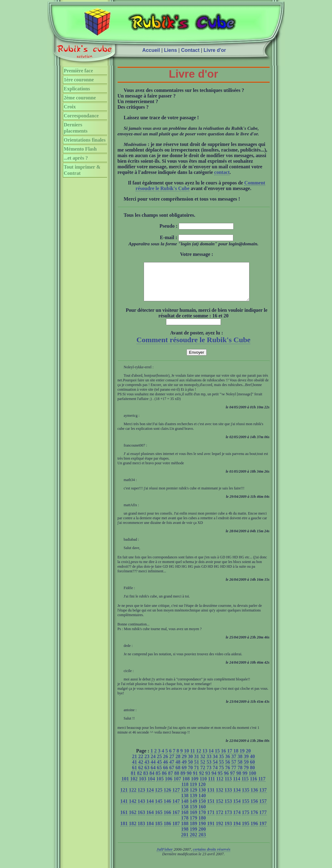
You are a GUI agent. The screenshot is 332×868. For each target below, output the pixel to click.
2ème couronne (80, 98)
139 (194, 803)
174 (237, 820)
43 (147, 769)
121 (124, 797)
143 (141, 809)
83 (146, 781)
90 (189, 781)
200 (202, 836)
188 (185, 831)
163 (141, 820)
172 (220, 820)
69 (184, 775)
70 (191, 775)
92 (202, 781)
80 (253, 775)
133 (228, 797)
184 (150, 831)
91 (195, 781)
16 (223, 758)
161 (124, 820)
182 (133, 831)
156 (254, 809)
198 (185, 836)
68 (178, 775)
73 (209, 775)
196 (254, 831)
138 (185, 803)
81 (133, 781)
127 (176, 797)
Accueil (151, 50)
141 (124, 809)
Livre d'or (215, 50)
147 (176, 809)
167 (176, 820)
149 (194, 809)
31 (197, 764)
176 (254, 820)
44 (153, 769)
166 (168, 820)
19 (242, 758)
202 (194, 842)
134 (237, 797)
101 (125, 786)
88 (177, 781)
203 (202, 842)
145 (159, 809)
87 (171, 781)
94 (214, 781)
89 (183, 781)
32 (203, 764)
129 (194, 797)
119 (193, 792)
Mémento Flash (80, 149)
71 (197, 775)
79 (246, 775)
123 (141, 797)
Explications (77, 89)
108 (186, 786)
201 (185, 842)
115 (245, 786)
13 (205, 758)
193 (228, 831)
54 (215, 769)
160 (202, 814)
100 (253, 781)
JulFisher (165, 857)
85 (158, 781)
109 (195, 786)
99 (245, 781)
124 (150, 797)
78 (240, 775)
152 (220, 809)
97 (233, 781)
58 (240, 769)
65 (159, 775)
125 (159, 797)
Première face (79, 71)
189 (194, 831)
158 (185, 814)
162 (133, 820)
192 (220, 831)
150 (202, 809)
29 (184, 764)
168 (185, 820)
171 (211, 820)
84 (152, 781)
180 (202, 825)
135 (246, 797)
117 (262, 786)
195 (246, 831)
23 (147, 764)
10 (186, 758)
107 (177, 786)
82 (140, 781)
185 (159, 831)
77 (234, 775)
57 (234, 769)
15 (217, 758)
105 (160, 786)
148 (185, 809)
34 (215, 764)
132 (220, 797)
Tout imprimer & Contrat (82, 170)
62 (141, 775)
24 (153, 764)
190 (202, 831)
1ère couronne (79, 80)
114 (237, 786)
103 (142, 786)
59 (246, 769)
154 (237, 809)
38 (240, 764)
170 (202, 820)
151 (211, 809)
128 (185, 797)
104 (151, 786)
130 (202, 797)
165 (159, 820)
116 (253, 786)
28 (178, 764)
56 (228, 769)
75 (222, 775)
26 (166, 764)
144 (150, 809)
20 (248, 758)
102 (134, 786)
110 (203, 786)
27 (172, 764)
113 (228, 786)
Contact (190, 50)
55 (222, 769)
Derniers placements (76, 128)
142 (133, 809)
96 (227, 781)
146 (168, 809)
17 (230, 758)
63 (147, 775)
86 (164, 781)
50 (191, 769)
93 (208, 781)
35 (222, 764)
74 (215, 775)
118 (185, 792)
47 (172, 769)
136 (254, 797)
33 (209, 764)
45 (159, 769)
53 (209, 769)
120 (202, 792)
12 (199, 758)
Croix (70, 107)
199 (194, 836)
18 (236, 758)
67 (172, 775)
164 (150, 820)
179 (194, 825)
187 (176, 831)
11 (193, 758)
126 (168, 797)
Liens (171, 50)
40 (253, 764)
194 (237, 831)
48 (178, 769)
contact (222, 172)
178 (185, 825)
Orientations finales (85, 140)
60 (253, 769)
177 (263, 820)
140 (202, 803)
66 (166, 775)
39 (246, 764)
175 (246, 820)
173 (228, 820)
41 (135, 769)
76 (228, 775)
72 (203, 775)
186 (168, 831)
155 (246, 809)
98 (239, 781)
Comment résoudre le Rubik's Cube (194, 347)
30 (191, 764)
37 (234, 764)
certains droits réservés (212, 857)
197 (263, 831)
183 (141, 831)
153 (228, 809)
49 (184, 769)
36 (228, 764)
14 (211, 758)
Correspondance (81, 116)
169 (194, 820)
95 (220, 781)
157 (263, 809)
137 (263, 797)
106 (168, 786)
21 (135, 764)
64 (153, 775)
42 (141, 769)
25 (159, 764)
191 (211, 831)
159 (194, 814)
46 (166, 769)
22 (141, 764)
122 (133, 797)
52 (203, 769)
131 (211, 797)
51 (197, 769)
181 (124, 831)
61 (135, 775)
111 (212, 786)
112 (220, 786)
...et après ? (76, 158)
